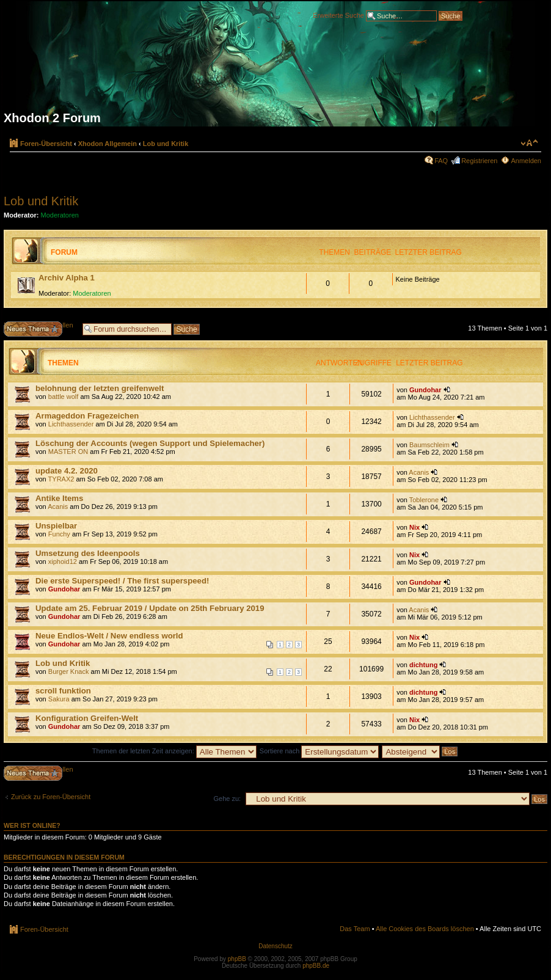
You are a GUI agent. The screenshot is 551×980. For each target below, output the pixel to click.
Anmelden (526, 161)
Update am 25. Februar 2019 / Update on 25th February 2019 (150, 608)
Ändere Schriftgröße (529, 143)
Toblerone (424, 500)
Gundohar (425, 390)
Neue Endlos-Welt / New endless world (109, 636)
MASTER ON (68, 452)
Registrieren (479, 161)
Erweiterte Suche (338, 15)
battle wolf (64, 397)
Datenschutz (275, 946)
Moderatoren (60, 215)
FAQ (441, 161)
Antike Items (59, 498)
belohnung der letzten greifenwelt (100, 388)
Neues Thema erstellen (40, 329)
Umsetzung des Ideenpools (88, 553)
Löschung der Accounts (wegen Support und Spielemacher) (150, 443)
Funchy (59, 534)
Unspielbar (56, 526)
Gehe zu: (227, 799)
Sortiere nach (319, 751)
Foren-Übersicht (46, 144)
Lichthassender (71, 424)
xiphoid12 (63, 561)
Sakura (59, 699)
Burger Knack (69, 671)
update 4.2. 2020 (67, 471)
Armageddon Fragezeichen (87, 416)
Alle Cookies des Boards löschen (425, 929)
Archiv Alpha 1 (67, 278)
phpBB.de (316, 966)
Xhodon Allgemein (108, 144)
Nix (414, 527)
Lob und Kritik (166, 144)
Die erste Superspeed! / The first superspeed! (122, 581)
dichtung (423, 665)
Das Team (355, 929)
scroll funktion (63, 691)
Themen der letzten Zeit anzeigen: (174, 751)
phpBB (237, 959)
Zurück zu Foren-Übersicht (51, 797)
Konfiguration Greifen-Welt (87, 718)
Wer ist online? (32, 825)
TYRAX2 (61, 479)
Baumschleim (429, 445)
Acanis (419, 472)
